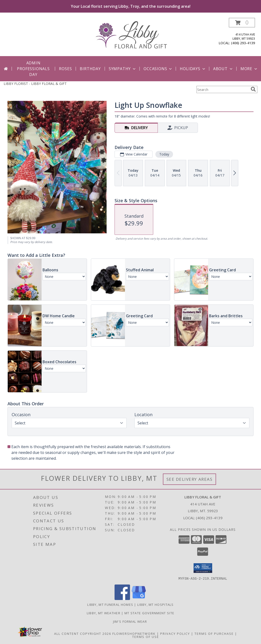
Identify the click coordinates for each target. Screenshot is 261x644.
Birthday (90, 69)
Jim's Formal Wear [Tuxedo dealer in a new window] (130, 621)
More (249, 69)
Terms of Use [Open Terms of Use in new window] (146, 637)
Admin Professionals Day (33, 69)
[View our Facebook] (122, 598)
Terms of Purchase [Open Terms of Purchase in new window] (214, 633)
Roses (65, 69)
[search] (253, 89)
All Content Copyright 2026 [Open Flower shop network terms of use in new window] (83, 633)
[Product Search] (223, 89)
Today (164, 154)
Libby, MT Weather (104, 613)
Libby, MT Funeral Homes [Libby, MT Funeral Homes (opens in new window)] (110, 604)
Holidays (193, 69)
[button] (242, 23)
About (223, 69)
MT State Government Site (149, 613)
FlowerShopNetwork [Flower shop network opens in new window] (134, 633)
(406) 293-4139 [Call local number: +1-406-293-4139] (243, 43)
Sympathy (123, 69)
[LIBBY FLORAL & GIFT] (131, 34)
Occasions (158, 69)
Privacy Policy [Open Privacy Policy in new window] (175, 633)
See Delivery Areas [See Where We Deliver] (190, 479)
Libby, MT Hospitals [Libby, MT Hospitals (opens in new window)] (156, 604)
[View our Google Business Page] (139, 598)
